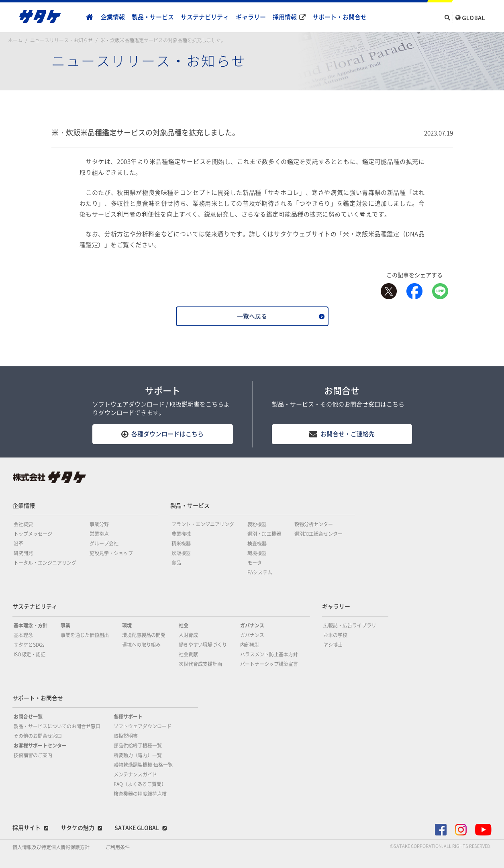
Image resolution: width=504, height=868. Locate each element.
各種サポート (128, 717)
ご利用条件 (118, 847)
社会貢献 (188, 654)
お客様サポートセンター (40, 745)
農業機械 (181, 534)
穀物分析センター (314, 524)
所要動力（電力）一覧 (138, 755)
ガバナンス (252, 625)
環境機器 (257, 553)
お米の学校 (335, 635)
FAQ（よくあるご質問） (140, 784)
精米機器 (181, 543)
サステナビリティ (205, 17)
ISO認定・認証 (30, 654)
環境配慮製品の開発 (144, 635)
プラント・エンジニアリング (203, 524)
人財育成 (188, 635)
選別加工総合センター (318, 534)
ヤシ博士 (333, 645)
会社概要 (23, 524)
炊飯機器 (181, 553)
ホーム (15, 40)
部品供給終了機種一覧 (138, 745)
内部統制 (250, 645)
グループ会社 (104, 543)
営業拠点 (99, 534)
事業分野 (99, 524)
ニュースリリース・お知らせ (61, 40)
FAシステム (260, 572)
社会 (184, 625)
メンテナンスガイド (135, 774)
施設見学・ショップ (111, 553)
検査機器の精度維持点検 (140, 794)
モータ (255, 563)
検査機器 (257, 543)
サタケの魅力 (78, 828)
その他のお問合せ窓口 (38, 736)
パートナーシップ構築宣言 (269, 664)
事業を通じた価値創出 (85, 635)
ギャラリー (251, 17)
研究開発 (23, 553)
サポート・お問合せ (340, 17)
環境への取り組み (141, 645)
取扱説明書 (126, 736)
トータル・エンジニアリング (45, 563)
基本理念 (23, 635)
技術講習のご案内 (33, 755)
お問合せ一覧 (28, 717)
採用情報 (285, 17)
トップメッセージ (33, 534)
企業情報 (113, 17)
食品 (176, 563)
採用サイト (27, 828)
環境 (127, 625)
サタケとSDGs (29, 645)
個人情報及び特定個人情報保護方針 (51, 847)
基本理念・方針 (31, 625)
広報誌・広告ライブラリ (350, 625)
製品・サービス (153, 17)
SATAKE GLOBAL (137, 828)
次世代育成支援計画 (200, 664)
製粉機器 (257, 524)
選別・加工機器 (264, 534)
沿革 (18, 543)
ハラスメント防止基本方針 (269, 654)
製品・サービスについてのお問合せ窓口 (57, 726)
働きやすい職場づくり (203, 645)
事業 (65, 625)
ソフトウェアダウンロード (143, 726)
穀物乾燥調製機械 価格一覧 (143, 765)
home (90, 17)
